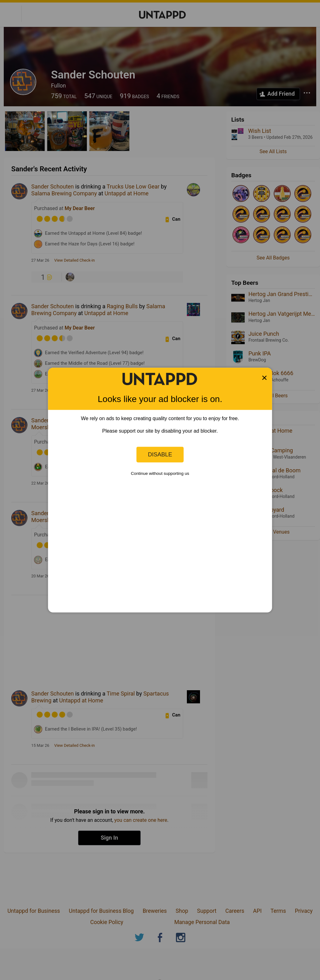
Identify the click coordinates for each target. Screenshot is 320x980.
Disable (160, 454)
